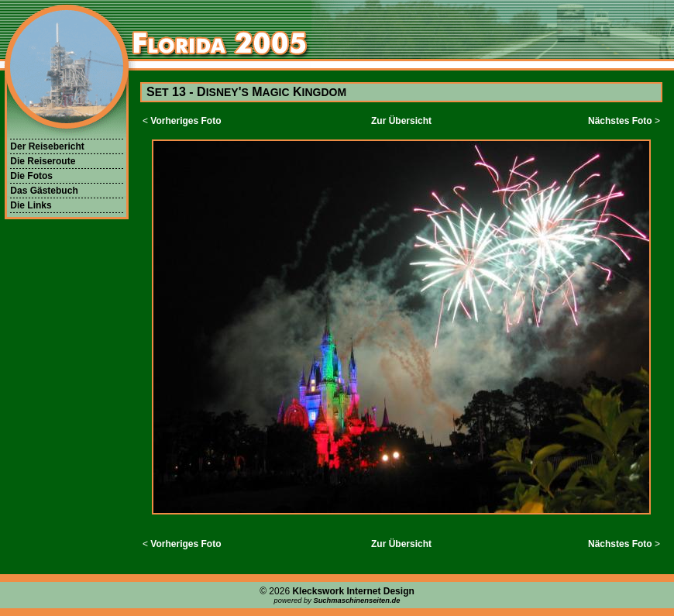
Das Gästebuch (44, 191)
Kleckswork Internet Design (353, 591)
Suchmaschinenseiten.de (356, 601)
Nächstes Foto (620, 121)
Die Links (31, 205)
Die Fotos (31, 176)
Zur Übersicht (401, 121)
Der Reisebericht (47, 146)
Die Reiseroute (43, 161)
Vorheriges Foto (186, 121)
